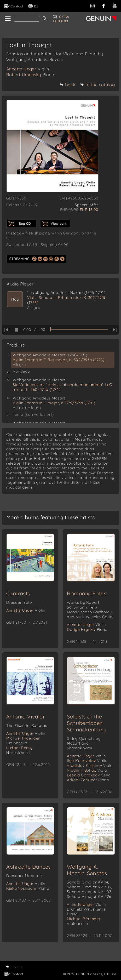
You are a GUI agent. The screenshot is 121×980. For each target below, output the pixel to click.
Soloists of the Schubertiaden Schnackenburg (86, 723)
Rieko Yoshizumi (28, 888)
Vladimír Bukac (87, 770)
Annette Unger (28, 69)
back (68, 85)
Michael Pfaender (23, 741)
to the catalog (97, 85)
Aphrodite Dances (28, 867)
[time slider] (79, 330)
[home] (7, 19)
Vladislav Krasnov (90, 765)
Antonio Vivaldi (25, 717)
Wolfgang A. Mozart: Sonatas (87, 870)
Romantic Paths (87, 593)
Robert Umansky (30, 75)
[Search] (27, 19)
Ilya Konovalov (87, 761)
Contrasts (18, 593)
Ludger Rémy (19, 750)
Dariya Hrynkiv (87, 629)
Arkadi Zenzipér (88, 780)
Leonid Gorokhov (89, 775)
